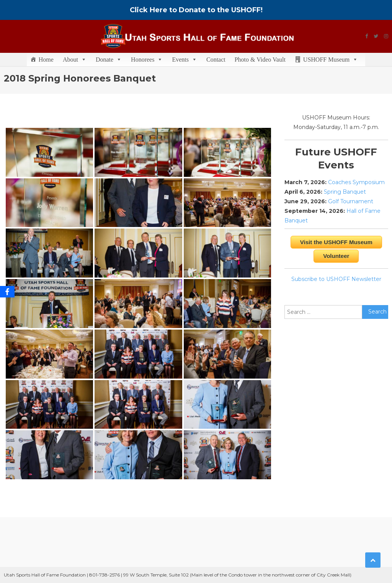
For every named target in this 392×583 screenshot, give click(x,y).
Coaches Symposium (356, 182)
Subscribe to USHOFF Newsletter (336, 279)
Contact (216, 60)
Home (46, 60)
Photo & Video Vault (260, 60)
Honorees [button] (147, 60)
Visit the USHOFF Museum (336, 242)
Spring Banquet (345, 192)
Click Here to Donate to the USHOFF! (196, 10)
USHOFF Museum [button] (331, 60)
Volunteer (336, 256)
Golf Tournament (351, 201)
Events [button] (185, 60)
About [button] (75, 60)
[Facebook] (7, 292)
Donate (109, 60)
